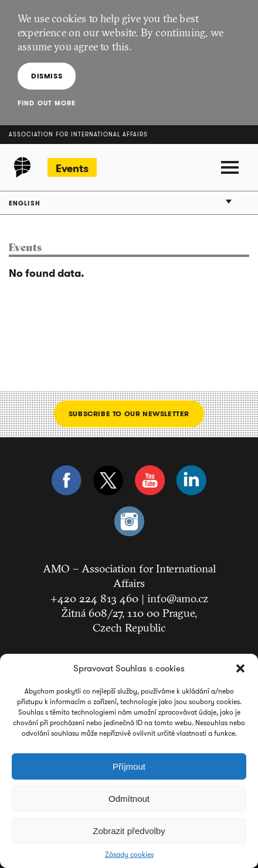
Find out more (47, 103)
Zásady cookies (129, 855)
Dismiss (47, 76)
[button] (240, 668)
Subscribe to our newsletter (129, 414)
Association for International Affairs (78, 134)
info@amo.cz (178, 598)
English (25, 203)
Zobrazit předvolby (129, 831)
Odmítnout (129, 799)
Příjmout (129, 766)
